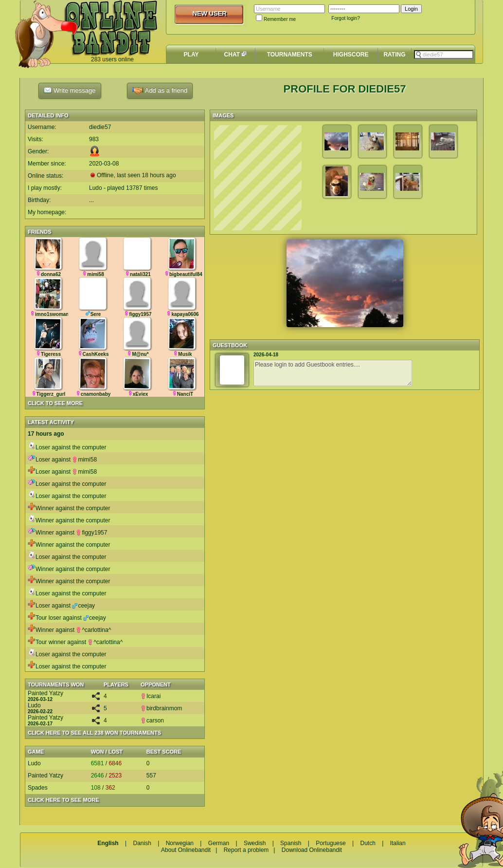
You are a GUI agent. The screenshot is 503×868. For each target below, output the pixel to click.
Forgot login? (345, 18)
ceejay (83, 606)
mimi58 (84, 460)
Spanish (291, 843)
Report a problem (246, 850)
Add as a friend (160, 91)
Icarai (151, 696)
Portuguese (331, 843)
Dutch (368, 843)
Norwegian (180, 843)
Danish (142, 843)
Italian (398, 843)
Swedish (255, 843)
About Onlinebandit (186, 850)
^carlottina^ (93, 630)
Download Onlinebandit (312, 850)
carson (152, 720)
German (219, 843)
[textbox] (444, 55)
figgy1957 (91, 533)
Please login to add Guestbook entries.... (333, 373)
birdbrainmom (161, 708)
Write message (70, 90)
